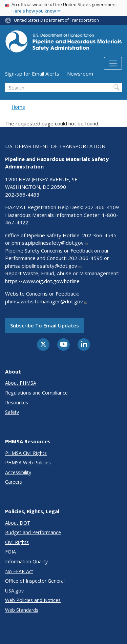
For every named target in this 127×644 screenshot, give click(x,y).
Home (18, 107)
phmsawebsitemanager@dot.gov (46, 301)
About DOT (18, 523)
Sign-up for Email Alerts (32, 74)
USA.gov (14, 591)
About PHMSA (21, 383)
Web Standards (22, 610)
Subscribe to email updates (45, 325)
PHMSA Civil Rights (26, 453)
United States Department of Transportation (56, 20)
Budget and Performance (33, 532)
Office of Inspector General (35, 581)
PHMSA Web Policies (28, 462)
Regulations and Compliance (36, 393)
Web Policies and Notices (33, 600)
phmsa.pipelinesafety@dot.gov (50, 243)
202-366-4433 (22, 195)
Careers (14, 482)
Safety (12, 412)
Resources (17, 402)
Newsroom (80, 74)
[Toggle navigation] (113, 63)
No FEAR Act (19, 571)
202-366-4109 (102, 207)
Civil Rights (17, 542)
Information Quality (26, 561)
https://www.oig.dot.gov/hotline (42, 281)
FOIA (10, 552)
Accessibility (18, 472)
